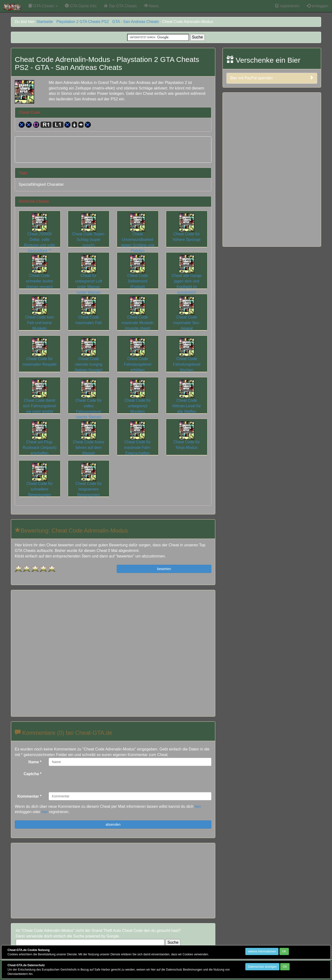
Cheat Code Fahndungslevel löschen (187, 358)
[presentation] (85, 779)
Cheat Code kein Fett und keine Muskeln (40, 317)
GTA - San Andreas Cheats (136, 22)
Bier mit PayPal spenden (272, 78)
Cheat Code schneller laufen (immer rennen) (39, 275)
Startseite (45, 22)
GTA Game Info (81, 6)
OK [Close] (284, 951)
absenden (113, 824)
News (151, 6)
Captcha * (33, 774)
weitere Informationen (262, 951)
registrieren (287, 6)
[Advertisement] (113, 149)
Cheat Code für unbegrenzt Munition (138, 400)
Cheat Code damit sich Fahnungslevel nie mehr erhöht (40, 400)
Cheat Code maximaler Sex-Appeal (187, 317)
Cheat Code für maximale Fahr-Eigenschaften (138, 442)
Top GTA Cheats (120, 6)
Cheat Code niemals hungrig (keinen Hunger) (89, 358)
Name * (35, 762)
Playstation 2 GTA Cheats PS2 (83, 22)
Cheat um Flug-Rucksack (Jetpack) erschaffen (39, 442)
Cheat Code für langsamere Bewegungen (89, 483)
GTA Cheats (43, 6)
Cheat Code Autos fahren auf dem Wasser (89, 442)
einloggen (317, 6)
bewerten (164, 569)
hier (198, 806)
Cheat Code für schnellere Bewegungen (40, 483)
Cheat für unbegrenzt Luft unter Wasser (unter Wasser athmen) (89, 281)
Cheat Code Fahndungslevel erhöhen (138, 358)
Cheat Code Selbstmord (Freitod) (138, 275)
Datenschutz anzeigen (262, 967)
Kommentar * (30, 796)
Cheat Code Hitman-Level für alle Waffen (187, 400)
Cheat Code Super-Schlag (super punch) (89, 234)
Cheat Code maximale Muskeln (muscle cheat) (138, 317)
